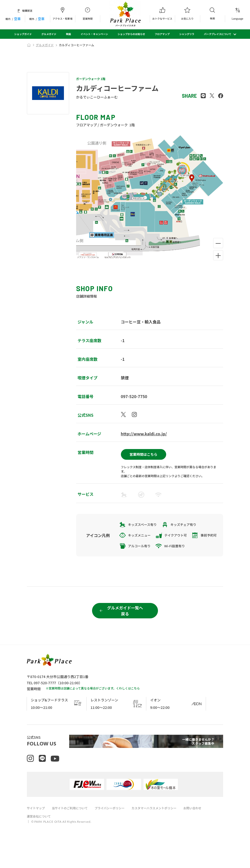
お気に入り (187, 14)
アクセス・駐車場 (63, 14)
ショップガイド (23, 34)
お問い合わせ (203, 829)
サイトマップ (37, 829)
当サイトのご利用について (73, 829)
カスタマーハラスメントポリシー (162, 829)
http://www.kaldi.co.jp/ (144, 434)
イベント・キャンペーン (94, 34)
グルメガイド (49, 34)
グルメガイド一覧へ (125, 627)
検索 (213, 14)
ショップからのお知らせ (131, 34)
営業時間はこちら (144, 453)
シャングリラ (187, 34)
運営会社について (40, 837)
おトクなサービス (162, 14)
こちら (135, 704)
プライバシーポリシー (115, 829)
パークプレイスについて (218, 34)
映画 (68, 34)
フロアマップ (162, 34)
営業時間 (88, 14)
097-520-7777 (45, 699)
